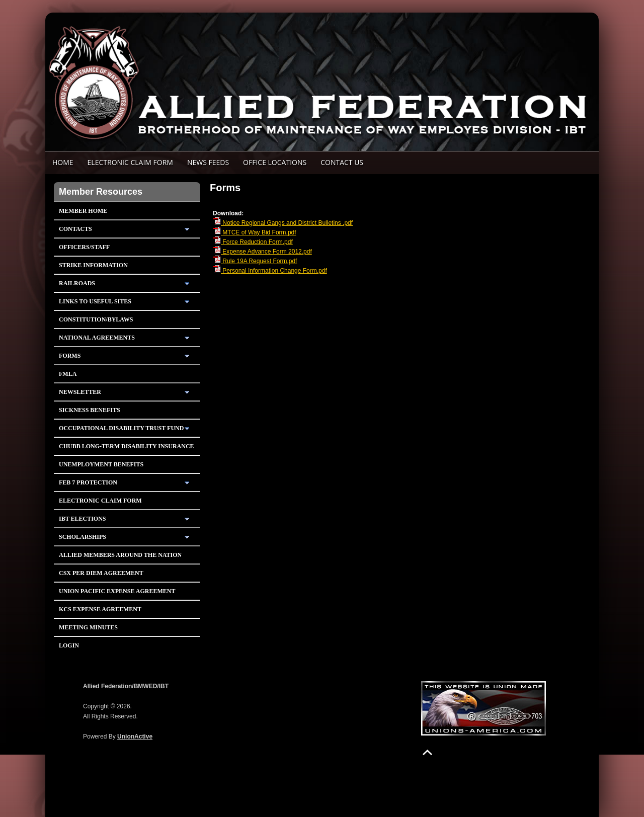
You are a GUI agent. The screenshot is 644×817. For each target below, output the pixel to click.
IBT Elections (83, 519)
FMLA (68, 374)
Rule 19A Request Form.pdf (255, 261)
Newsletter (80, 392)
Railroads (77, 283)
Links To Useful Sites (95, 301)
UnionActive (135, 737)
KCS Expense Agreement (100, 609)
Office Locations (275, 162)
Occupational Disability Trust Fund (121, 428)
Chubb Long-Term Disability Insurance (127, 446)
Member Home (83, 211)
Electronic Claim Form (100, 501)
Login (69, 645)
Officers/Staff (84, 247)
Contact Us (342, 162)
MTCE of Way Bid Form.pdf (255, 232)
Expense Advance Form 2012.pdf (262, 252)
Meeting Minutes (88, 627)
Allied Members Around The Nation (120, 555)
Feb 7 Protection (88, 482)
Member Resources (101, 192)
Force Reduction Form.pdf (253, 242)
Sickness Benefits (90, 410)
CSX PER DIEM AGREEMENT (101, 573)
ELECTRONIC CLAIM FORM (130, 162)
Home (63, 162)
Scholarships (83, 537)
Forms (70, 356)
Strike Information (93, 265)
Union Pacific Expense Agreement (117, 591)
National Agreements (97, 338)
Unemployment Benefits (101, 464)
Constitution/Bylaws (96, 319)
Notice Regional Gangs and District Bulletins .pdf (283, 223)
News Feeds (208, 162)
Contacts (75, 229)
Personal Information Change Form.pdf (270, 271)
